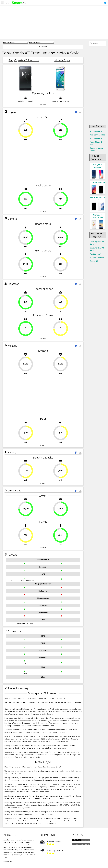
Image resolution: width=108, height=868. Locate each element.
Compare (43, 47)
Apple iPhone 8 (96, 139)
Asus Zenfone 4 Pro (97, 135)
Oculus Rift (94, 261)
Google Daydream (97, 258)
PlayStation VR (95, 254)
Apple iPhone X (96, 131)
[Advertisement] (54, 22)
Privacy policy (9, 861)
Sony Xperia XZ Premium (24, 60)
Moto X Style (62, 60)
